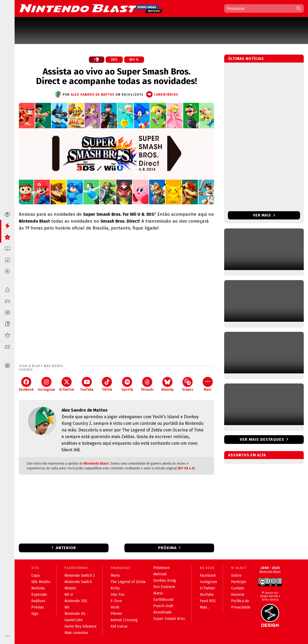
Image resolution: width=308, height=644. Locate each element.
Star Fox (118, 595)
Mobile (70, 588)
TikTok (107, 384)
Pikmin (116, 614)
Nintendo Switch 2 (80, 575)
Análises (38, 601)
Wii (67, 607)
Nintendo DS (75, 614)
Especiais (39, 595)
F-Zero (116, 601)
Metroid (160, 574)
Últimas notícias (246, 59)
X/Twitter (67, 384)
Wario (158, 593)
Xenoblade (162, 612)
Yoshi (115, 607)
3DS (114, 60)
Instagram (46, 384)
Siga (35, 614)
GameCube (74, 620)
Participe (238, 582)
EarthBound (163, 600)
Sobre (236, 575)
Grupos (188, 384)
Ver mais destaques (262, 439)
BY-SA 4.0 (186, 468)
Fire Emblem (164, 587)
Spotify (127, 384)
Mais (208, 384)
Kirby (115, 588)
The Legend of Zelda (128, 582)
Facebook (26, 384)
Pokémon (161, 568)
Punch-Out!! (163, 606)
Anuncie (238, 595)
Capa (35, 575)
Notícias (38, 588)
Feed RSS (208, 601)
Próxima (167, 548)
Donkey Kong (165, 581)
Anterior (66, 548)
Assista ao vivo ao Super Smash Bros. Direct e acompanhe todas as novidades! (116, 76)
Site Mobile (41, 582)
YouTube (87, 384)
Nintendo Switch (78, 582)
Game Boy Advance (81, 626)
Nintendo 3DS (76, 601)
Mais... (205, 607)
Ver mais (264, 215)
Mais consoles (76, 633)
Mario (115, 575)
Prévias (38, 607)
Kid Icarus (119, 626)
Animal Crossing (124, 620)
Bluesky (167, 384)
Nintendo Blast (96, 464)
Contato (238, 588)
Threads (147, 384)
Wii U (134, 60)
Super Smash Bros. (170, 619)
